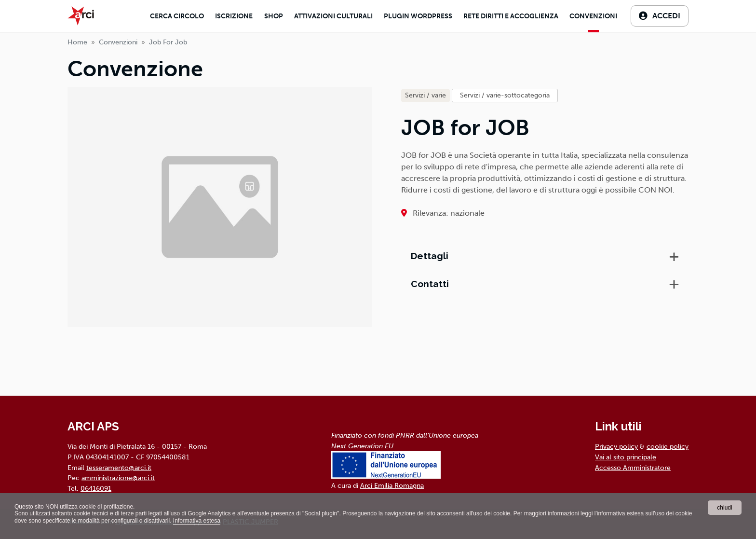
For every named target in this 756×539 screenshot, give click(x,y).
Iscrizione (234, 16)
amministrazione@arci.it (118, 478)
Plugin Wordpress (418, 16)
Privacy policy (616, 446)
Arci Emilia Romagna (392, 485)
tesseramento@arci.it (119, 468)
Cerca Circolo (177, 16)
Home (77, 42)
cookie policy (668, 446)
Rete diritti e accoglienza (511, 16)
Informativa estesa (197, 521)
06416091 (96, 488)
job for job (168, 42)
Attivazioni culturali (333, 16)
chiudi (724, 508)
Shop (274, 16)
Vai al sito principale (626, 457)
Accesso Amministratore (633, 468)
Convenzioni (593, 16)
